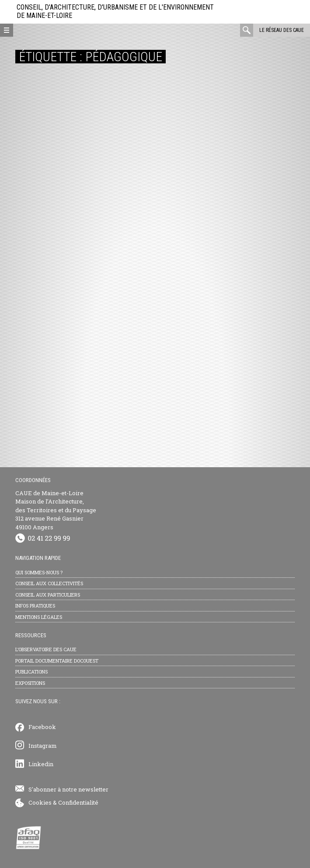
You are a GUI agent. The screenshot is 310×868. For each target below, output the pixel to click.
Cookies (40, 802)
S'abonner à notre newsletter (68, 789)
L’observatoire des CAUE (46, 649)
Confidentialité (78, 802)
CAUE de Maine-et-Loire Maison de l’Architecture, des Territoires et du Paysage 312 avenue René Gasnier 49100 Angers (56, 510)
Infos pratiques (35, 606)
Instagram (43, 746)
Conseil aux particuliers (48, 595)
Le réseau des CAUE (282, 30)
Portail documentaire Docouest (57, 661)
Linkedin (41, 764)
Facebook (42, 727)
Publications (31, 672)
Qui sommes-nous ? (39, 572)
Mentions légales (39, 617)
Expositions (30, 683)
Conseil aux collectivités (49, 583)
